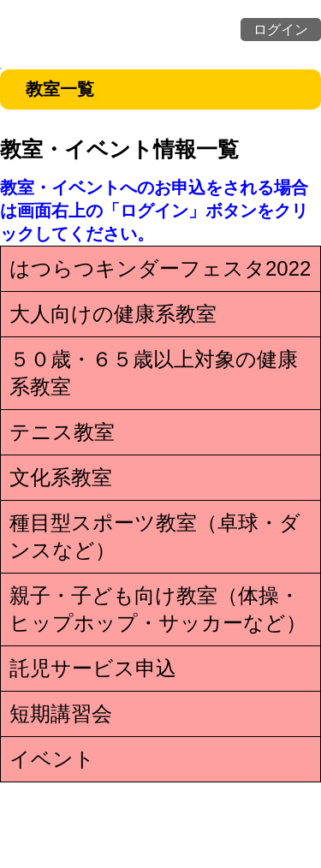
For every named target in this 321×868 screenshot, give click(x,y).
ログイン (281, 30)
